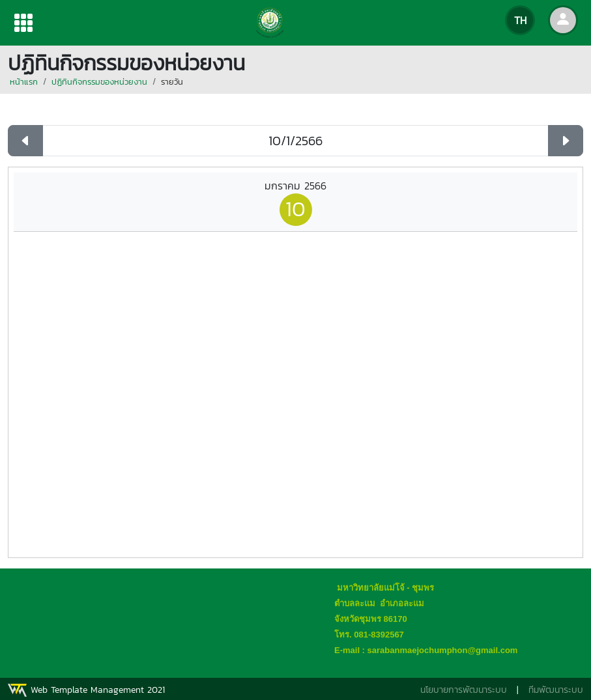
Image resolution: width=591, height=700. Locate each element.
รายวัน (172, 82)
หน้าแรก (24, 82)
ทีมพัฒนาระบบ (556, 690)
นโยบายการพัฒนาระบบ (464, 690)
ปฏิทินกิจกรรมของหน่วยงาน (99, 82)
